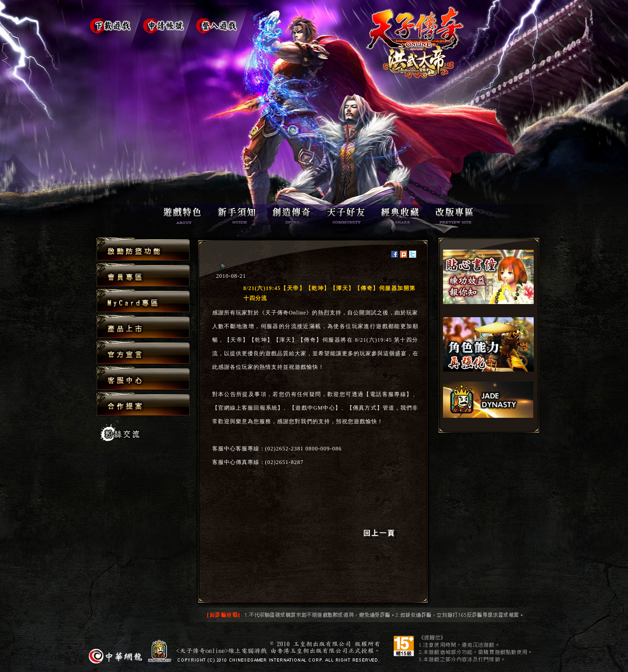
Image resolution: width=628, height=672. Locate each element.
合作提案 (143, 404)
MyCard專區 (143, 301)
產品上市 (143, 327)
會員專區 (143, 275)
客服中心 (143, 379)
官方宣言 (143, 353)
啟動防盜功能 (143, 249)
